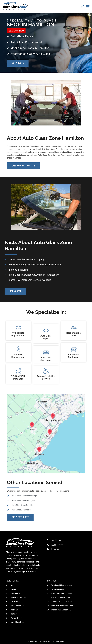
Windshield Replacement (18, 320)
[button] (88, 6)
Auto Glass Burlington (74, 341)
